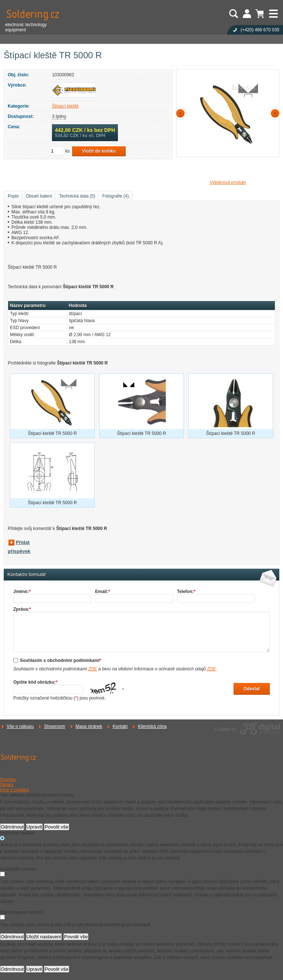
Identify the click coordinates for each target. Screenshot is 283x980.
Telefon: (186, 592)
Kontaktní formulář (27, 575)
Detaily (7, 785)
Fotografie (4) (115, 196)
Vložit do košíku (99, 151)
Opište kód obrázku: (35, 682)
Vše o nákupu (20, 726)
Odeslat (252, 689)
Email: (103, 592)
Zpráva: (22, 609)
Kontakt (120, 726)
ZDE (92, 669)
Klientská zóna (152, 726)
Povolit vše (56, 827)
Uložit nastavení (44, 937)
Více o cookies (14, 790)
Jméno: (22, 592)
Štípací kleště (65, 106)
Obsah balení (39, 196)
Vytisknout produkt (228, 182)
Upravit (34, 827)
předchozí (182, 113)
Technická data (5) (77, 196)
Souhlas (8, 780)
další (274, 113)
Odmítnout (12, 827)
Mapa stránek (89, 726)
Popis (13, 196)
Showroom (54, 726)
